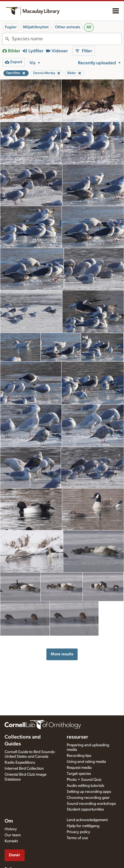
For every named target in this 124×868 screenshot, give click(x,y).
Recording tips (79, 756)
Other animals (68, 27)
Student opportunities (85, 809)
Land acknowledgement (87, 820)
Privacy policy (78, 832)
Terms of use (77, 838)
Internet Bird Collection (24, 769)
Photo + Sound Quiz (84, 780)
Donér (14, 855)
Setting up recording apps (89, 792)
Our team (13, 835)
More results (62, 654)
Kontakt (11, 841)
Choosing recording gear (88, 798)
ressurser (77, 737)
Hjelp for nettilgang (83, 826)
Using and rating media (86, 762)
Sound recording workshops (91, 804)
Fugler (11, 27)
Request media (79, 768)
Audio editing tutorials (85, 786)
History (11, 829)
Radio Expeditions (20, 763)
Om (9, 821)
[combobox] (67, 39)
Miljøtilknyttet (36, 27)
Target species (79, 774)
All (89, 27)
